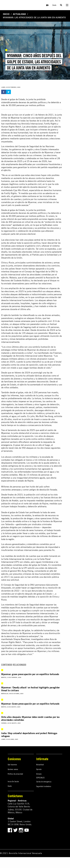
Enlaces (39, 774)
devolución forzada (48, 490)
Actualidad (19, 14)
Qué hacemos (12, 765)
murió (16, 419)
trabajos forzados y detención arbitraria (28, 506)
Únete (54, 5)
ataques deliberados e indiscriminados (28, 294)
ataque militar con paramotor (26, 324)
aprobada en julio (21, 225)
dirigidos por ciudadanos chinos (24, 527)
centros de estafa (13, 521)
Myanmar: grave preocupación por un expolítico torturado (30, 674)
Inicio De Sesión (13, 781)
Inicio (6, 14)
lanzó (11, 448)
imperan (22, 401)
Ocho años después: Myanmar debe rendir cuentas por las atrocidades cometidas (30, 718)
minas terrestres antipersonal (23, 339)
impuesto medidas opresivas (40, 500)
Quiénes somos (13, 769)
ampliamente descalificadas (19, 164)
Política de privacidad (15, 774)
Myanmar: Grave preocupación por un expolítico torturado (30, 704)
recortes (34, 463)
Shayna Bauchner (22, 639)
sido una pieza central (30, 240)
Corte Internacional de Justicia (18, 559)
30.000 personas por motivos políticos (27, 216)
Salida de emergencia (44, 782)
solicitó (31, 568)
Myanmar (15, 118)
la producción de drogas (22, 518)
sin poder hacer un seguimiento (27, 588)
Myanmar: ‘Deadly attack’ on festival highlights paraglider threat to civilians (30, 689)
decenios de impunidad (47, 547)
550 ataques (28, 448)
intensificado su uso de (33, 315)
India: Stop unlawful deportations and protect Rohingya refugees (29, 735)
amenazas (16, 490)
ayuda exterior (50, 463)
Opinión (39, 769)
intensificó (37, 291)
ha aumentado (34, 385)
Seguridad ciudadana (44, 786)
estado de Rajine (26, 481)
